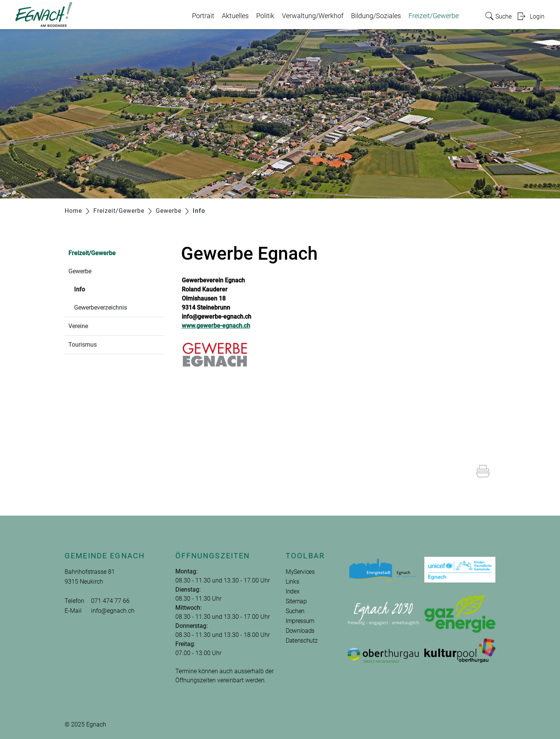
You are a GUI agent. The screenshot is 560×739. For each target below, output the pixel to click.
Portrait (203, 16)
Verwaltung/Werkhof (313, 16)
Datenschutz (302, 641)
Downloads (300, 631)
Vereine (78, 326)
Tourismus (83, 345)
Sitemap (296, 601)
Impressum (300, 621)
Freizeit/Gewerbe (434, 16)
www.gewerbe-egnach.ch (216, 326)
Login (537, 16)
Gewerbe (80, 271)
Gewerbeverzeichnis (101, 308)
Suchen (295, 611)
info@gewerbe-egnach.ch (217, 317)
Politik (265, 16)
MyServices (300, 572)
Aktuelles (235, 16)
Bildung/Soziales (376, 16)
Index (292, 591)
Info (97, 289)
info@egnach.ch (113, 611)
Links (292, 582)
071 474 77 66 (110, 601)
